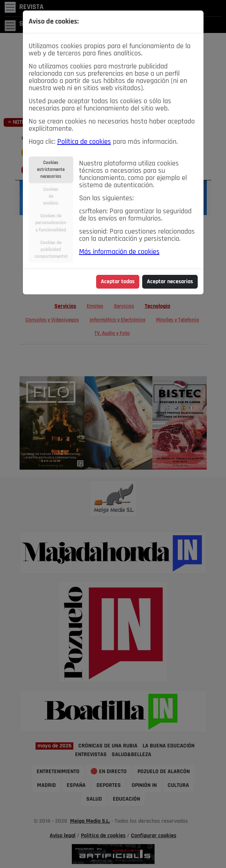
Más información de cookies (119, 252)
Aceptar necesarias (170, 282)
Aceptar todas (118, 282)
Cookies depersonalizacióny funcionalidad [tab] (51, 223)
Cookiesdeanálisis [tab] (51, 196)
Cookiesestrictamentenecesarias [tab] (51, 170)
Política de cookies (84, 142)
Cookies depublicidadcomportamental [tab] (51, 250)
